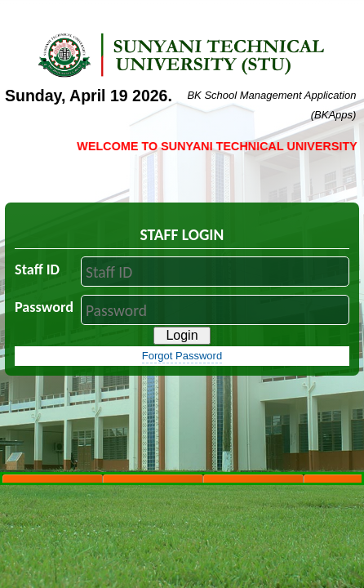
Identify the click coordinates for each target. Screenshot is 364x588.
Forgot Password (182, 356)
